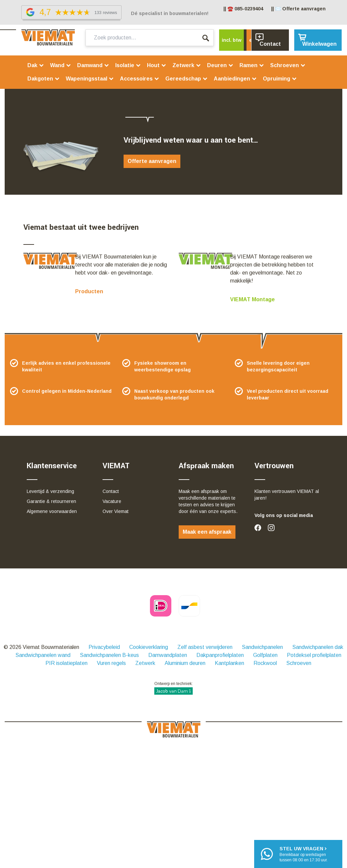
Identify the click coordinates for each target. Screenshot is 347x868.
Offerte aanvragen (152, 161)
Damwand (93, 65)
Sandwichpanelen (262, 647)
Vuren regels (111, 663)
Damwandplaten (168, 655)
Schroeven (288, 65)
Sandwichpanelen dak (318, 647)
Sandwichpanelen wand (43, 655)
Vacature (112, 501)
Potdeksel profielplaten (314, 655)
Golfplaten (265, 655)
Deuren (220, 65)
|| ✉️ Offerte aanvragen (298, 9)
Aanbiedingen (235, 79)
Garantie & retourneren (51, 501)
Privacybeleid (104, 647)
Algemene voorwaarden (52, 511)
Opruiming (280, 79)
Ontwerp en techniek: (173, 688)
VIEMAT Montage (252, 299)
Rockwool (265, 663)
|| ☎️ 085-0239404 (243, 9)
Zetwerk (187, 65)
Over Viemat (116, 511)
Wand (61, 65)
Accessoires (140, 79)
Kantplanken (229, 663)
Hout (157, 65)
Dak (36, 65)
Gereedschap (187, 79)
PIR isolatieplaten (66, 663)
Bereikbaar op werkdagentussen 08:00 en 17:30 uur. (304, 854)
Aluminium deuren (185, 663)
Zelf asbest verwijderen (205, 647)
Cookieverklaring (149, 647)
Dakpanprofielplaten (220, 655)
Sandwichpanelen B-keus (109, 655)
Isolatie (128, 65)
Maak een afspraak (207, 532)
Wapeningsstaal (90, 79)
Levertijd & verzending (50, 491)
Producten (89, 291)
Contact (111, 491)
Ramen (252, 65)
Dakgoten (44, 79)
